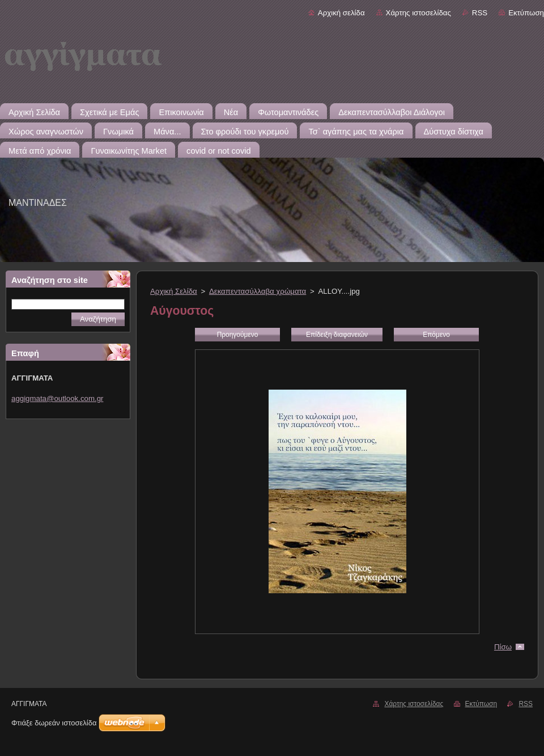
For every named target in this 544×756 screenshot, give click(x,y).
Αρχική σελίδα (341, 13)
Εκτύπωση (526, 13)
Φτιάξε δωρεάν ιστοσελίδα (54, 723)
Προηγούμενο (238, 335)
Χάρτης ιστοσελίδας (418, 13)
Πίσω (503, 647)
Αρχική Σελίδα (174, 291)
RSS (480, 13)
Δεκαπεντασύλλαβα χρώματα (258, 291)
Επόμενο (436, 335)
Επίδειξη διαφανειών (337, 335)
